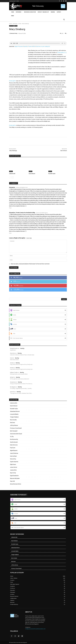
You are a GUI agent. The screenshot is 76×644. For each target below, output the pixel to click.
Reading (22, 348)
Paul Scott (13, 448)
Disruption (22, 238)
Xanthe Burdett (14, 442)
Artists (20, 24)
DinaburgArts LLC (62, 53)
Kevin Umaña (13, 420)
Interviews (15, 24)
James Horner (14, 467)
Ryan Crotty (13, 473)
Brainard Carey (14, 33)
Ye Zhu (12, 437)
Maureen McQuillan (15, 478)
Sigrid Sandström (14, 476)
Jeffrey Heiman (14, 425)
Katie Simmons (14, 445)
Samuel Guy (13, 459)
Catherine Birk (12, 174)
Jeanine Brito (13, 470)
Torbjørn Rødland (14, 417)
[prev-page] (10, 177)
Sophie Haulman (14, 462)
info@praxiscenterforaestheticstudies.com (35, 629)
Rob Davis (13, 423)
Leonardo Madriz (14, 414)
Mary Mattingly (13, 151)
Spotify (26, 46)
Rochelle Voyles (52, 174)
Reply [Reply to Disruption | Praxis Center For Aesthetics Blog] (10, 233)
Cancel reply (29, 238)
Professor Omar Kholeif (16, 428)
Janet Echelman (14, 453)
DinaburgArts (12, 81)
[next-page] (13, 177)
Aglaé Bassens (14, 451)
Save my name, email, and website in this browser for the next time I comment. (30, 264)
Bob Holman (64, 151)
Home (11, 24)
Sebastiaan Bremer (15, 411)
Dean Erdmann (32, 174)
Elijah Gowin (13, 464)
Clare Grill (12, 481)
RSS (34, 46)
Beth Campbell (14, 431)
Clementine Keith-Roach (16, 434)
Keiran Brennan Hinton (16, 484)
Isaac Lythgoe (13, 456)
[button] (64, 20)
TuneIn (30, 46)
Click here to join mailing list (43, 46)
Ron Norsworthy (14, 439)
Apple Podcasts (19, 46)
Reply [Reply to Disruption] (10, 208)
